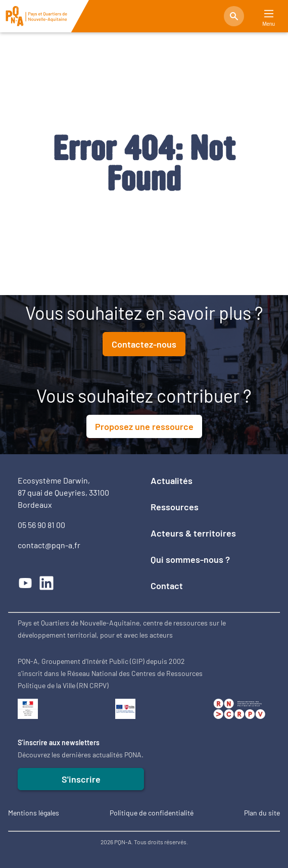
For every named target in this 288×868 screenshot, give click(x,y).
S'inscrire (81, 779)
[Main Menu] (269, 14)
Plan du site (262, 813)
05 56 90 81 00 (41, 525)
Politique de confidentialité (152, 813)
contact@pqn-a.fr (49, 545)
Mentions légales (34, 813)
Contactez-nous (144, 344)
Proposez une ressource (144, 426)
